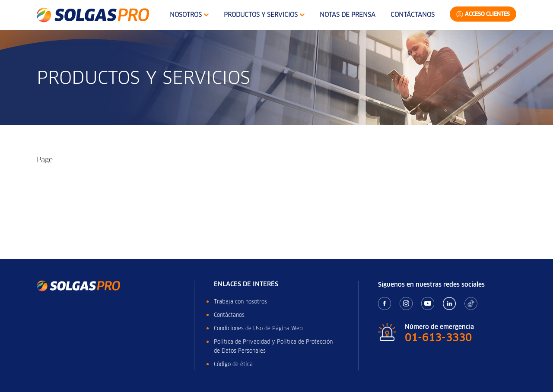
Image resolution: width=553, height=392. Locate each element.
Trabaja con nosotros (240, 302)
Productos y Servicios (264, 15)
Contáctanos (413, 15)
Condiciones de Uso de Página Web (258, 328)
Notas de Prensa (348, 15)
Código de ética (233, 364)
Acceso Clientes (487, 14)
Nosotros (189, 15)
